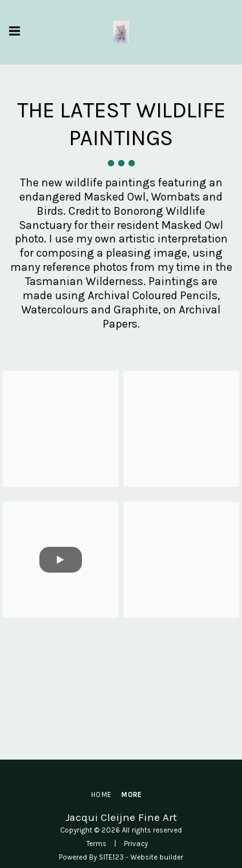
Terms (96, 844)
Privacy (136, 844)
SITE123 (111, 857)
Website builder (157, 857)
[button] (14, 31)
